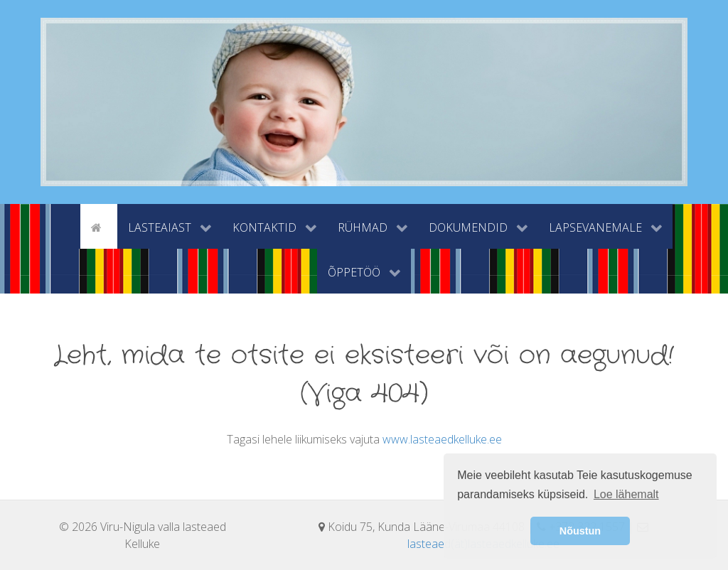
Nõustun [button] (580, 531)
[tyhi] (68, 226)
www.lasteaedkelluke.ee (442, 439)
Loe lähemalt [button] (626, 494)
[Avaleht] (99, 226)
